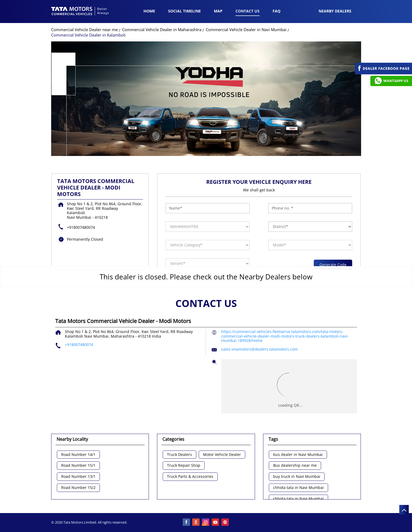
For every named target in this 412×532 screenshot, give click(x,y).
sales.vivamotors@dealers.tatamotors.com (259, 349)
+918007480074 (81, 227)
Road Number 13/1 (78, 477)
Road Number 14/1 (78, 455)
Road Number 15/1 (78, 466)
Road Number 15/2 (78, 488)
